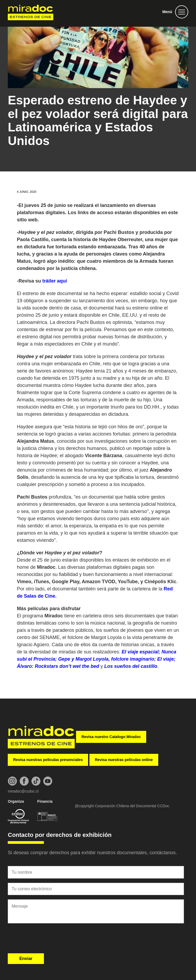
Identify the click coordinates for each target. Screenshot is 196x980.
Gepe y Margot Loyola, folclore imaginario (106, 659)
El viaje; (166, 659)
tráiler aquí (55, 281)
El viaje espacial (140, 652)
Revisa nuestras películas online (124, 760)
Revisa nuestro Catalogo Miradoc (111, 737)
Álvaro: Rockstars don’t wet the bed (59, 666)
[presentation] (48, 940)
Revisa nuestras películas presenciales (48, 760)
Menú (167, 12)
